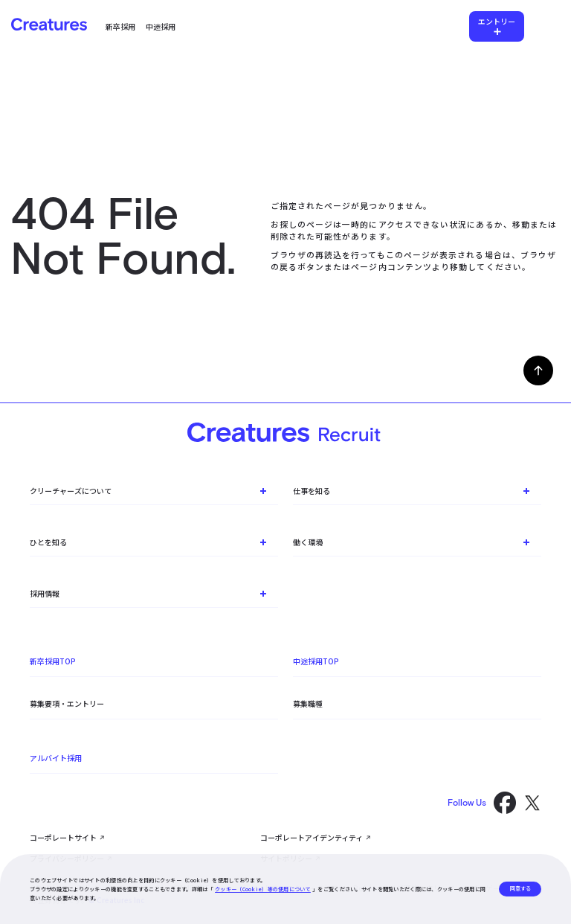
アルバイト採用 (56, 758)
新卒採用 (120, 26)
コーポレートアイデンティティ (312, 837)
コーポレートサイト (63, 837)
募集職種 (308, 703)
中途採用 (161, 26)
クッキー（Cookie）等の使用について (263, 889)
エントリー (497, 21)
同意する (520, 888)
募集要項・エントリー (67, 703)
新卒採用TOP (53, 661)
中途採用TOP (316, 661)
